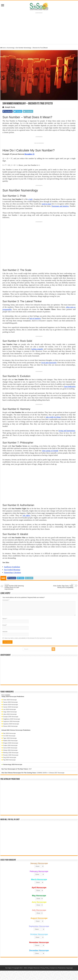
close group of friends (50, 451)
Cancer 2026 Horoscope (11, 707)
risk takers (26, 515)
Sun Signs (8, 968)
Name (5, 619)
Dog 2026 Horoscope (10, 757)
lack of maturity (35, 318)
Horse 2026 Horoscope (10, 748)
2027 (30, 769)
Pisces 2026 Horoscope (10, 726)
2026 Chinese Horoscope (14, 730)
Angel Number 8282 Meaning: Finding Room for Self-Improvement (15, 587)
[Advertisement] (39, 670)
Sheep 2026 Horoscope (10, 750)
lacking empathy (37, 349)
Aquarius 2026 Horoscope (11, 724)
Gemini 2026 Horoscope (11, 705)
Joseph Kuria (10, 107)
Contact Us (53, 968)
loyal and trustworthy (49, 363)
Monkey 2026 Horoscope (11, 753)
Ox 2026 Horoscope (9, 736)
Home (3, 48)
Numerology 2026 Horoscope (13, 764)
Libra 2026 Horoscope (10, 714)
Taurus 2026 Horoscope (10, 702)
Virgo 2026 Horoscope (10, 712)
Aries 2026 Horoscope (10, 700)
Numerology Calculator (12, 573)
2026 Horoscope (11, 696)
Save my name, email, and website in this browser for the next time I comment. (28, 638)
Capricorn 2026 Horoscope (11, 721)
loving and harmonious (67, 431)
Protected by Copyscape (65, 968)
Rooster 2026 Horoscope (11, 755)
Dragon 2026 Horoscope (11, 743)
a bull (30, 199)
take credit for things (53, 417)
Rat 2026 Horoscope (9, 733)
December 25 (29, 154)
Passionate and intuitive (60, 206)
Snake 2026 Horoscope (10, 745)
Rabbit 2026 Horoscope (10, 741)
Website (5, 632)
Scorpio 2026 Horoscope (11, 717)
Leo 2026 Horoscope (10, 709)
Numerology (11, 48)
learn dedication (70, 386)
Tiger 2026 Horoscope (10, 738)
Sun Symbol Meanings (12, 570)
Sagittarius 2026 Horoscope (12, 719)
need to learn (47, 204)
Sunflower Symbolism (12, 567)
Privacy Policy (45, 968)
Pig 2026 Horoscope (9, 760)
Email (5, 625)
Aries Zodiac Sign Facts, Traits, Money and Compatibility (63, 586)
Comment (6, 600)
